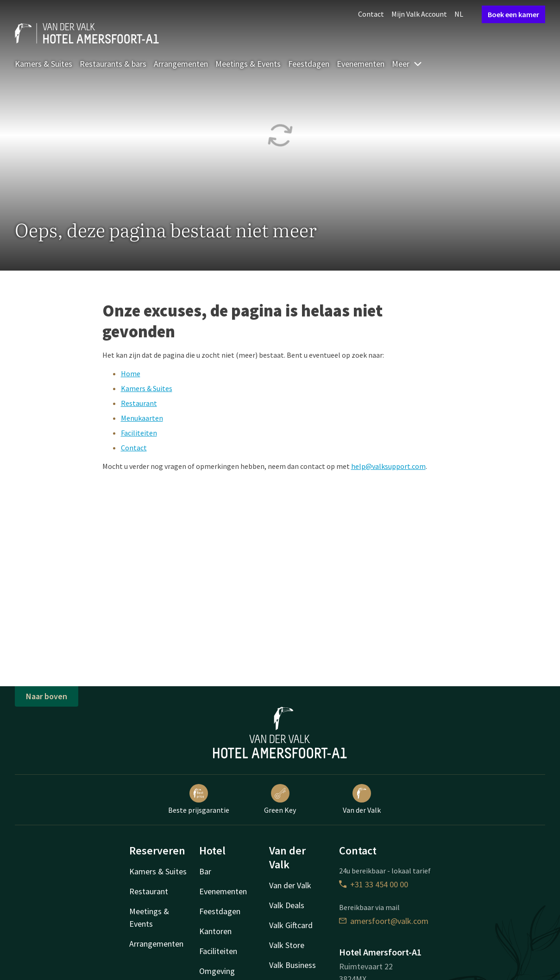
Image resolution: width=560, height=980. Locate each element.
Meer (407, 64)
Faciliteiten (139, 433)
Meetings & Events (248, 64)
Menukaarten (142, 418)
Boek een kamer (513, 14)
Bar (205, 871)
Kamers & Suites (44, 64)
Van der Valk (362, 799)
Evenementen (361, 64)
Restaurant (139, 403)
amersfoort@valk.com (384, 921)
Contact (371, 14)
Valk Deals (287, 905)
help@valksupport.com (388, 466)
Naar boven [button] (47, 696)
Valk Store (287, 945)
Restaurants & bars (113, 64)
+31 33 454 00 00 (374, 884)
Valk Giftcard (291, 925)
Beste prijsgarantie (199, 799)
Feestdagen (309, 64)
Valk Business (293, 965)
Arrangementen (181, 64)
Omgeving (217, 971)
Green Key (280, 799)
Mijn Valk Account (419, 14)
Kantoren (215, 931)
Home (131, 373)
